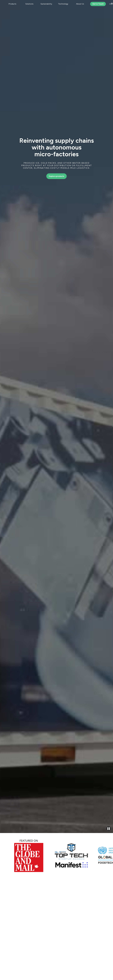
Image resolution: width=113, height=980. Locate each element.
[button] (12, 4)
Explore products (57, 176)
